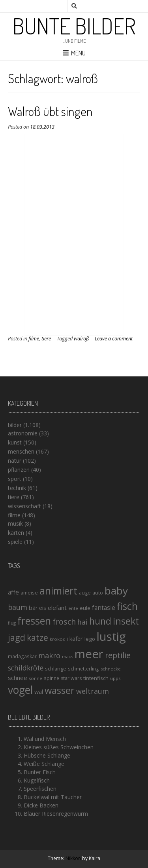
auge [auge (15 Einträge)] (85, 593)
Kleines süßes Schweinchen (59, 747)
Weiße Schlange (44, 764)
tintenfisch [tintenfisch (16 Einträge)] (96, 678)
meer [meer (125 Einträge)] (89, 654)
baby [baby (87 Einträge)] (116, 591)
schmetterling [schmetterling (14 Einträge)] (83, 669)
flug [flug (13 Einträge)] (12, 623)
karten (16, 533)
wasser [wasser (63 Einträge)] (60, 690)
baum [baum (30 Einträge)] (18, 607)
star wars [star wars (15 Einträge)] (71, 678)
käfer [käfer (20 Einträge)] (76, 638)
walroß (81, 339)
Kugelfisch (37, 780)
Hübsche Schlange (47, 755)
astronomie (23, 433)
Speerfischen (40, 789)
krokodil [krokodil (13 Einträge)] (59, 639)
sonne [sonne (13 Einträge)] (36, 678)
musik (15, 523)
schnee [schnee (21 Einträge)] (18, 678)
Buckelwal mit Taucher (53, 797)
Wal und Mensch (45, 739)
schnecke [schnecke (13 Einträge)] (111, 669)
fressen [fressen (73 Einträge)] (34, 621)
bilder (15, 425)
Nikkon (73, 858)
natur (15, 461)
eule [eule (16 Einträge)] (85, 608)
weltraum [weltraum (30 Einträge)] (93, 691)
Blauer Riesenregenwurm (56, 814)
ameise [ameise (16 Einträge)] (29, 593)
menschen (21, 451)
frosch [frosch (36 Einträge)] (64, 622)
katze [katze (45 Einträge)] (37, 638)
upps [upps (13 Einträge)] (115, 678)
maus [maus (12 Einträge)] (67, 657)
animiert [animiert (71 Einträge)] (58, 591)
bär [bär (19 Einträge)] (33, 608)
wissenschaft (24, 506)
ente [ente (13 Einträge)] (73, 608)
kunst (15, 442)
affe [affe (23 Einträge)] (13, 592)
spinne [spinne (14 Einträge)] (52, 678)
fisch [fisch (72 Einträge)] (127, 606)
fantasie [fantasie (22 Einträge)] (104, 608)
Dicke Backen (41, 805)
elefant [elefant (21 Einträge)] (57, 608)
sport (15, 479)
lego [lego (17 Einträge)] (90, 639)
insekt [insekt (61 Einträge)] (126, 621)
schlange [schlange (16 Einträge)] (56, 669)
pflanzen (19, 470)
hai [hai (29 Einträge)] (82, 622)
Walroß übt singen (50, 111)
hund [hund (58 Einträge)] (100, 621)
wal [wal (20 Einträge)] (39, 691)
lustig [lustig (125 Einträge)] (111, 636)
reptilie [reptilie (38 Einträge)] (118, 655)
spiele (15, 542)
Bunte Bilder (74, 26)
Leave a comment (114, 339)
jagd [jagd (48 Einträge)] (17, 637)
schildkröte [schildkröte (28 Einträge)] (26, 668)
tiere (46, 339)
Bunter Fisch (40, 772)
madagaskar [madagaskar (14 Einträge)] (22, 656)
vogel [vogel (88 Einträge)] (20, 690)
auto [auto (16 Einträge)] (98, 593)
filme (34, 339)
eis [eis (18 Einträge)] (43, 608)
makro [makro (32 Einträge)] (49, 655)
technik (17, 488)
